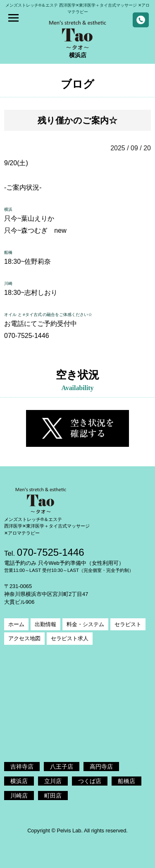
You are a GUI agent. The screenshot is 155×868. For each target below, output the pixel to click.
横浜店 (19, 781)
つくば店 (90, 781)
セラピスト (128, 624)
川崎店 (19, 796)
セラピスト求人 (70, 638)
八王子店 (62, 767)
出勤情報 (45, 624)
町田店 (53, 796)
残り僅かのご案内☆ (77, 120)
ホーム (16, 624)
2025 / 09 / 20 (131, 148)
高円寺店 (101, 767)
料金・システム (85, 624)
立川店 (53, 781)
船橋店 (126, 781)
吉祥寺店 (22, 767)
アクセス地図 (24, 638)
